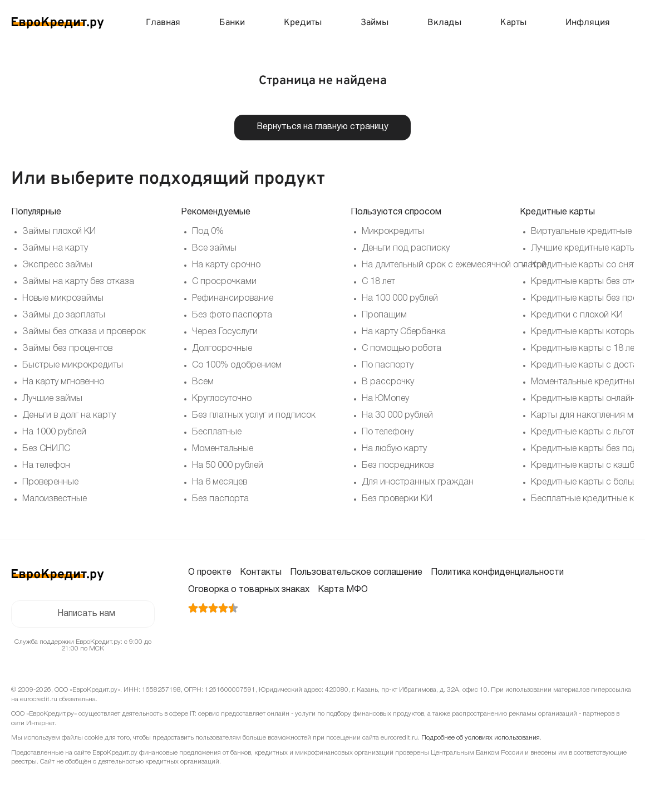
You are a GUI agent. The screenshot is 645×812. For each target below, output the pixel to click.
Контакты (261, 573)
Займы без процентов (67, 349)
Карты (513, 23)
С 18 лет (378, 282)
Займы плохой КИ (59, 232)
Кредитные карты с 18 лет (585, 349)
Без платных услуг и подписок (254, 415)
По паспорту (388, 365)
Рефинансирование (233, 299)
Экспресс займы (57, 265)
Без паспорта (220, 499)
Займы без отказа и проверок (84, 332)
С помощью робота (402, 349)
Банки (232, 23)
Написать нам (86, 614)
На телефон (46, 466)
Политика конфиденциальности (497, 573)
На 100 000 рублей (400, 299)
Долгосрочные (222, 349)
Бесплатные (217, 432)
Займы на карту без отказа (78, 282)
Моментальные (223, 449)
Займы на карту (55, 248)
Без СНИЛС (46, 449)
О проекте (210, 573)
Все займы (214, 248)
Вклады (444, 23)
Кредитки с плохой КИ (577, 315)
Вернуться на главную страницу (322, 128)
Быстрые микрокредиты (73, 365)
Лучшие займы (52, 399)
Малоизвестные (55, 499)
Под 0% (208, 232)
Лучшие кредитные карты (584, 248)
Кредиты (303, 23)
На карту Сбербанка (404, 332)
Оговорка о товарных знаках (249, 590)
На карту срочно (226, 265)
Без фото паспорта (232, 315)
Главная (163, 23)
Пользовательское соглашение (356, 573)
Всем (203, 382)
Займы (375, 23)
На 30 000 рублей (397, 415)
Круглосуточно (222, 399)
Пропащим (384, 315)
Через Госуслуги (225, 332)
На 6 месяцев (220, 482)
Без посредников (398, 466)
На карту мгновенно (63, 382)
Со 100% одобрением (237, 365)
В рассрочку (388, 382)
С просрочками (224, 282)
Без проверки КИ (397, 499)
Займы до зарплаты (64, 315)
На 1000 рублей (54, 432)
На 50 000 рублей (228, 466)
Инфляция (588, 23)
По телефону (388, 432)
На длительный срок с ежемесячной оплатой (454, 265)
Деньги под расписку (406, 248)
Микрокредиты (393, 232)
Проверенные (50, 482)
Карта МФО (343, 590)
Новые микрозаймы (63, 299)
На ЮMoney (385, 399)
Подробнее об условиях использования (481, 738)
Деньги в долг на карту (69, 415)
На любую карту (394, 449)
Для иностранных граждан (418, 482)
